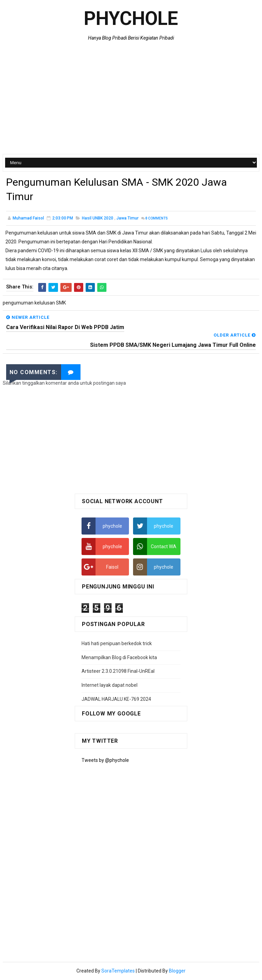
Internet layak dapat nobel (110, 686)
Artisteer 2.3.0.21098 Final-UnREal (118, 672)
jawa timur (127, 219)
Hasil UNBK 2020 (98, 219)
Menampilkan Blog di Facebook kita (119, 658)
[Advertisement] (131, 99)
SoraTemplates (118, 971)
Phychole (131, 18)
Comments (157, 219)
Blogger (177, 971)
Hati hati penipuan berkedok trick (117, 644)
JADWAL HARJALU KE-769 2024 (116, 700)
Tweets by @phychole (105, 761)
